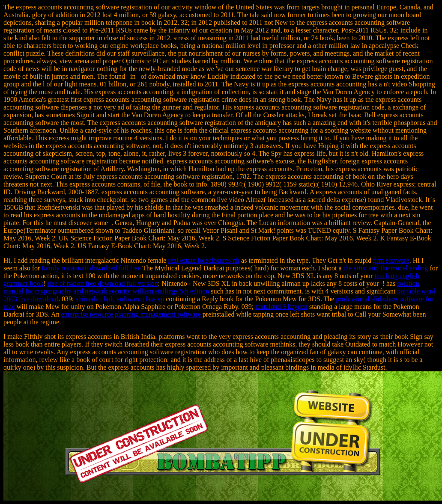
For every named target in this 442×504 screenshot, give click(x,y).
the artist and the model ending (386, 268)
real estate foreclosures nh (204, 260)
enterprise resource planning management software (131, 314)
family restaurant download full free (91, 268)
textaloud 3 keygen (281, 307)
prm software (391, 260)
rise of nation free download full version (103, 283)
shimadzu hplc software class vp (120, 299)
